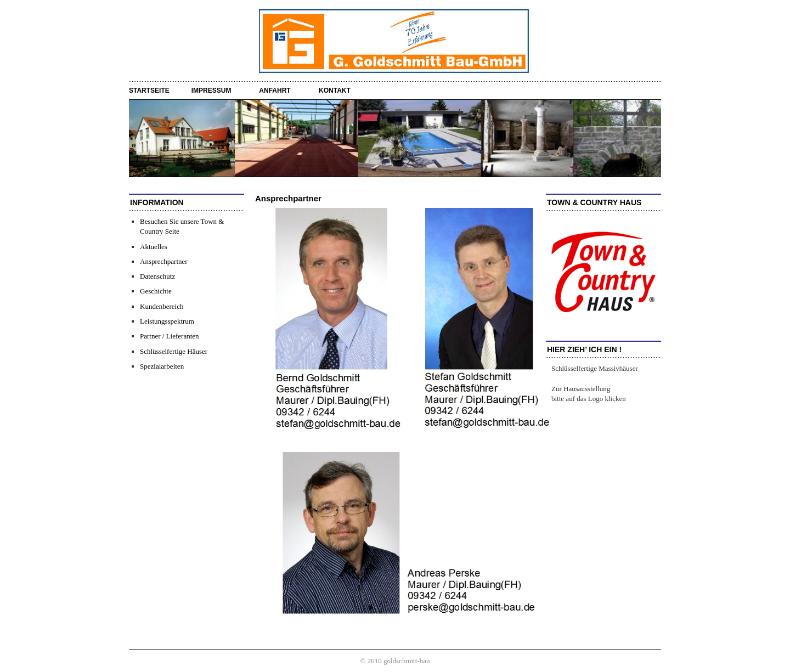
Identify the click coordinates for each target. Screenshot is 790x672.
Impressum (211, 91)
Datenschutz (157, 276)
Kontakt (335, 91)
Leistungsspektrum (167, 321)
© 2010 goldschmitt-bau (395, 661)
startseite (149, 91)
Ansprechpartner (164, 261)
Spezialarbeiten (162, 366)
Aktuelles (154, 247)
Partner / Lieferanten (170, 336)
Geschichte (156, 291)
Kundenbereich (162, 306)
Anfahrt (275, 91)
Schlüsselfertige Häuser (174, 351)
